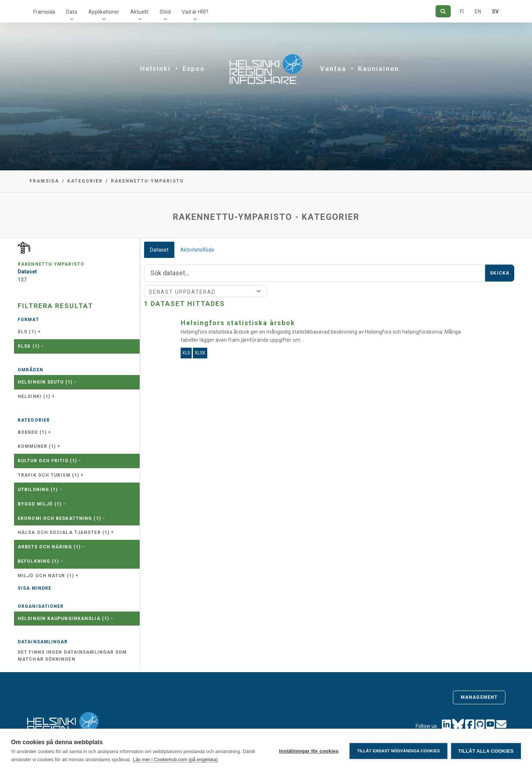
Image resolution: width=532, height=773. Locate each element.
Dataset (159, 250)
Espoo (194, 69)
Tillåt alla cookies (486, 751)
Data (72, 12)
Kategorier (85, 181)
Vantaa (333, 69)
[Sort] (205, 291)
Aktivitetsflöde (197, 250)
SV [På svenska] (495, 11)
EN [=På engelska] (478, 11)
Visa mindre (35, 588)
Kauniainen (378, 69)
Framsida (44, 12)
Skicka (500, 273)
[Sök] (443, 11)
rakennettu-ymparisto (147, 181)
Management (479, 697)
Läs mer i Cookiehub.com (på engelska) (175, 760)
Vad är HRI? (195, 12)
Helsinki (155, 69)
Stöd (165, 12)
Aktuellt (139, 12)
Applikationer (104, 12)
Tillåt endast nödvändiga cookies (398, 751)
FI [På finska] (462, 11)
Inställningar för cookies (309, 751)
